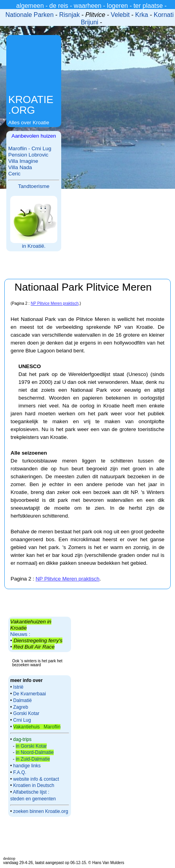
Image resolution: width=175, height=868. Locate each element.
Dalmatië (23, 700)
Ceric (14, 174)
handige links (26, 766)
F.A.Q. (20, 772)
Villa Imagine (23, 161)
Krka (142, 15)
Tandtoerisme (34, 186)
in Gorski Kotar (31, 746)
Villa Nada (20, 167)
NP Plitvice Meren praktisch (55, 303)
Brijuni (90, 22)
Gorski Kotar (26, 713)
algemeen (30, 6)
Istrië (18, 687)
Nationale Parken (30, 15)
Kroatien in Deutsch (34, 785)
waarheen (87, 6)
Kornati (164, 15)
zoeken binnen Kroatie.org (41, 811)
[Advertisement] (34, 65)
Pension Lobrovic (28, 155)
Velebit (120, 15)
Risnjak (69, 15)
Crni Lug (22, 720)
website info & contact (36, 779)
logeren (118, 6)
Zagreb (21, 707)
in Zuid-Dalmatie (33, 759)
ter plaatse (148, 6)
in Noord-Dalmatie (35, 752)
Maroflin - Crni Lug (30, 148)
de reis (59, 6)
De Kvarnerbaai (30, 694)
